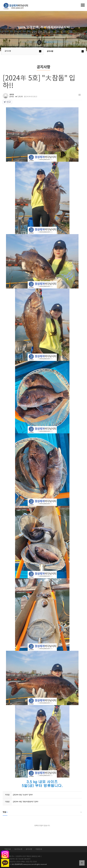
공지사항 (8, 51)
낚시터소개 (18, 849)
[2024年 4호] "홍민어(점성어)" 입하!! (26, 802)
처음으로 (8, 849)
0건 (12, 97)
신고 (7, 102)
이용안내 (39, 849)
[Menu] (83, 5)
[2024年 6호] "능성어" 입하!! (23, 795)
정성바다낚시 (17, 6)
